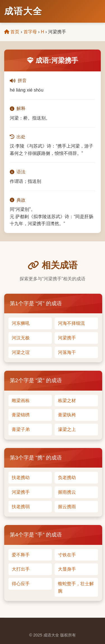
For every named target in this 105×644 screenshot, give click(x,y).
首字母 (30, 32)
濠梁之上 (67, 429)
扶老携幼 (21, 478)
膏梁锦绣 (21, 415)
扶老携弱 (21, 507)
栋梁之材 (67, 401)
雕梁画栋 (21, 401)
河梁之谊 (21, 352)
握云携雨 (67, 507)
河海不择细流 (71, 323)
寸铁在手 (67, 555)
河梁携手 (67, 338)
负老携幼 (67, 478)
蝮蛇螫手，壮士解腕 (76, 587)
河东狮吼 (21, 323)
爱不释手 (21, 555)
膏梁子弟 (21, 429)
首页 (12, 32)
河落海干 (67, 352)
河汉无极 (21, 338)
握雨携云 (67, 492)
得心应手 (21, 584)
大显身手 (67, 569)
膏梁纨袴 (67, 415)
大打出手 (21, 569)
